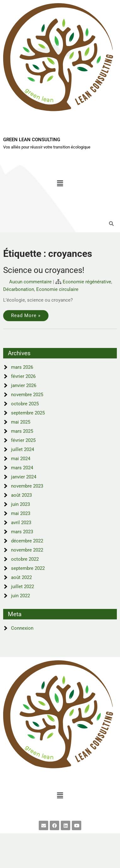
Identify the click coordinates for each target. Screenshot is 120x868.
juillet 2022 (23, 587)
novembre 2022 (27, 550)
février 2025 (23, 440)
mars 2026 (22, 367)
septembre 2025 (28, 413)
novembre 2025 (27, 395)
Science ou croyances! (44, 270)
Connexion (22, 628)
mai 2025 (21, 422)
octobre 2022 (25, 559)
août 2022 (21, 577)
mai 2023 (21, 513)
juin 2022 (20, 596)
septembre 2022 (28, 568)
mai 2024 (21, 459)
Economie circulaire (57, 289)
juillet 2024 (23, 449)
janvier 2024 (24, 477)
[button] (60, 184)
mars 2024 (22, 468)
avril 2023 (21, 523)
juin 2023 (20, 504)
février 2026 (23, 376)
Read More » (26, 315)
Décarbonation (19, 289)
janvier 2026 (24, 385)
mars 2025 (22, 431)
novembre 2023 (27, 486)
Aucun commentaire (30, 282)
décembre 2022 (27, 541)
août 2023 (21, 495)
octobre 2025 (25, 404)
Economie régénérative (87, 282)
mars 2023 (22, 532)
